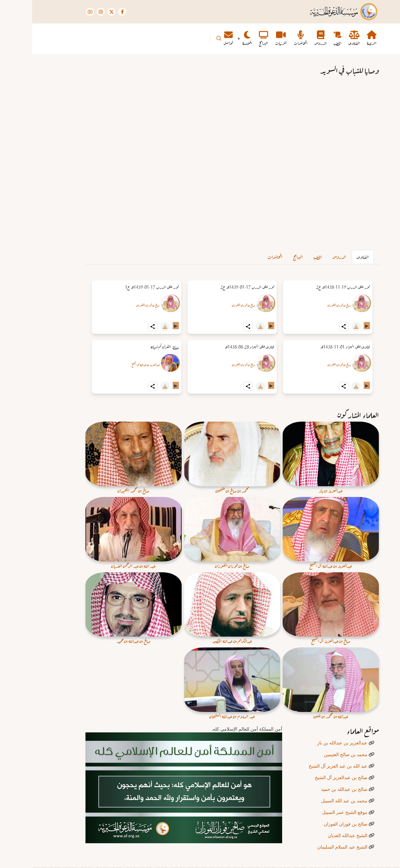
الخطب (286, 257)
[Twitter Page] (79, 12)
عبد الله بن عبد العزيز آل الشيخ (306, 766)
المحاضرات (243, 257)
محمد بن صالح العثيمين (314, 754)
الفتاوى (331, 257)
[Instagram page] (69, 12)
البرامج (266, 257)
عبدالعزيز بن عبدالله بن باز (310, 743)
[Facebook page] (90, 12)
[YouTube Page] (58, 12)
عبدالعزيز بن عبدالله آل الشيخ (114, 364)
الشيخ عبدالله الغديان (315, 835)
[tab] (331, 257)
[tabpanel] (200, 337)
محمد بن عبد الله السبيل (312, 801)
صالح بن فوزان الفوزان (307, 305)
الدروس (307, 257)
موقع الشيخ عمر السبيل (313, 812)
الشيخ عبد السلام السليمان (310, 847)
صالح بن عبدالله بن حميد (312, 789)
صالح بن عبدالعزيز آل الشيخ (309, 777)
